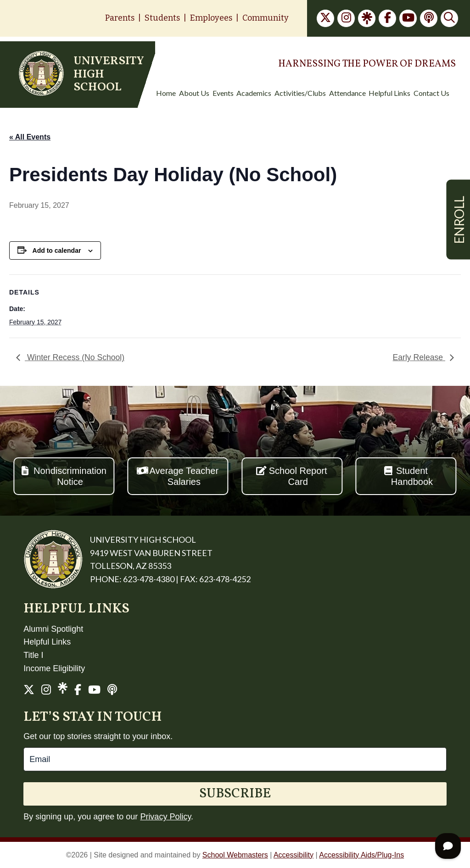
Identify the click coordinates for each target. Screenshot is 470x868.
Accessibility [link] (294, 855)
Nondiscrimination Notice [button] (70, 476)
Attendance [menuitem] (347, 93)
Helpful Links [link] (47, 642)
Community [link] (266, 18)
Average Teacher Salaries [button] (184, 476)
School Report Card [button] (298, 476)
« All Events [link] (30, 137)
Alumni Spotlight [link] (53, 629)
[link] (325, 18)
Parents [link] (120, 18)
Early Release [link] (419, 357)
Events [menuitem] (223, 93)
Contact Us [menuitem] (431, 93)
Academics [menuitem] (254, 93)
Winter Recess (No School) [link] (75, 357)
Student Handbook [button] (412, 476)
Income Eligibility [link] (54, 668)
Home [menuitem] (166, 93)
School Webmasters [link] (235, 855)
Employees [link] (211, 18)
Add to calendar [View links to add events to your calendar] (57, 250)
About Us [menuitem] (194, 93)
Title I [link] (33, 655)
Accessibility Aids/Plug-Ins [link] (361, 855)
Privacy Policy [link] (165, 817)
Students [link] (162, 18)
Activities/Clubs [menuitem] (300, 93)
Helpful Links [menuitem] (389, 93)
